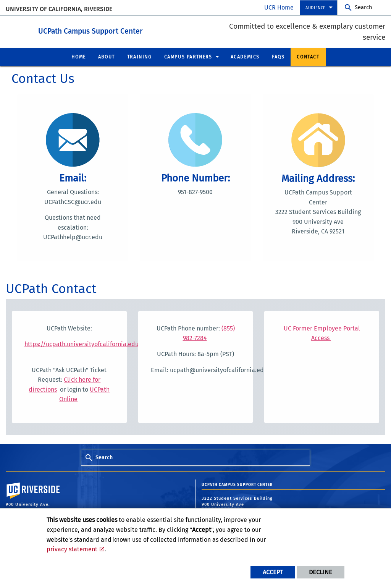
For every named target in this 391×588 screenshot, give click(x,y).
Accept (273, 572)
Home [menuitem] (78, 57)
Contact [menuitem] (308, 57)
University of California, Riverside (59, 9)
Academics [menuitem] (245, 57)
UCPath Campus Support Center (132, 30)
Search (363, 7)
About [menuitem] (107, 57)
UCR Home (279, 7)
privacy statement (72, 549)
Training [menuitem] (140, 57)
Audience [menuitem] (316, 8)
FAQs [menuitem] (278, 57)
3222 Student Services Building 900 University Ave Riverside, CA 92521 (237, 504)
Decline (321, 572)
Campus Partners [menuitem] (188, 57)
